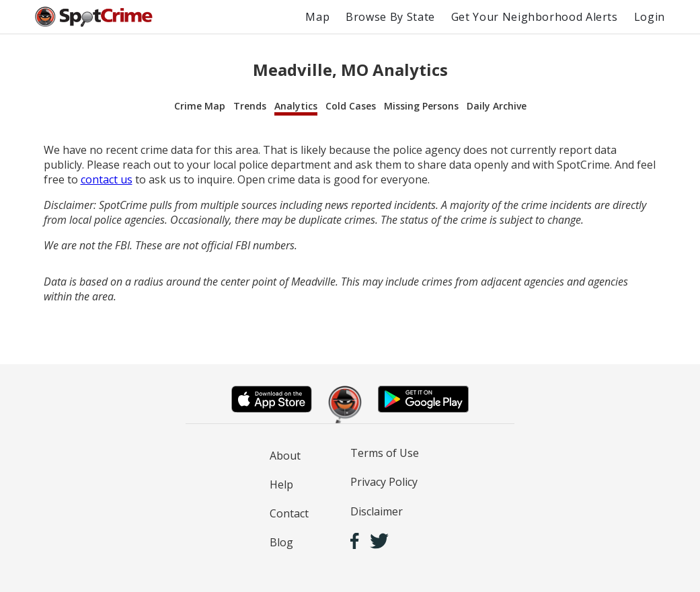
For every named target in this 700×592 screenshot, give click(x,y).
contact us (107, 179)
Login (650, 17)
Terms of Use (385, 453)
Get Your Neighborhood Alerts (535, 17)
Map (317, 17)
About (285, 456)
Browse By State (390, 17)
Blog (281, 542)
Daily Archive (497, 106)
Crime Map (200, 106)
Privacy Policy (384, 482)
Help (281, 484)
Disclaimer (377, 511)
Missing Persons (421, 106)
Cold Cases (351, 106)
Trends (250, 106)
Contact (289, 513)
